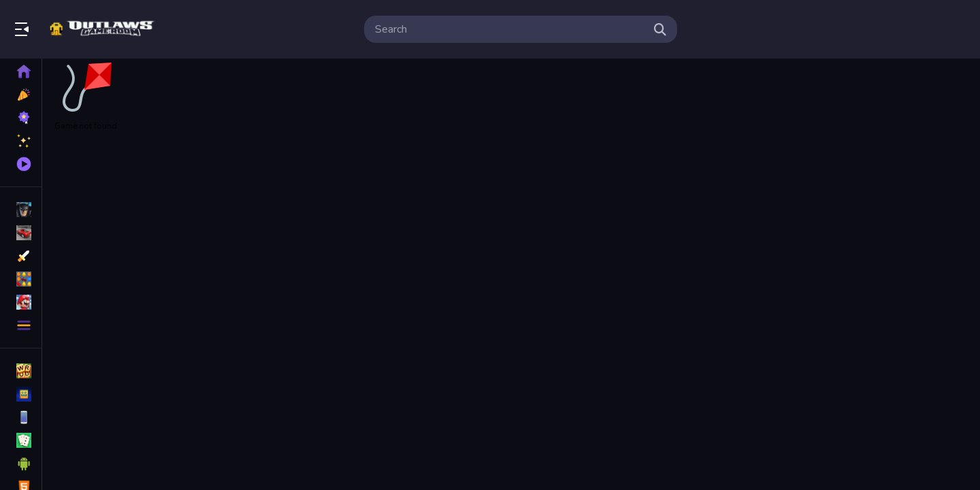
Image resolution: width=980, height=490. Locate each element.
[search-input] (510, 29)
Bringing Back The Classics (104, 29)
